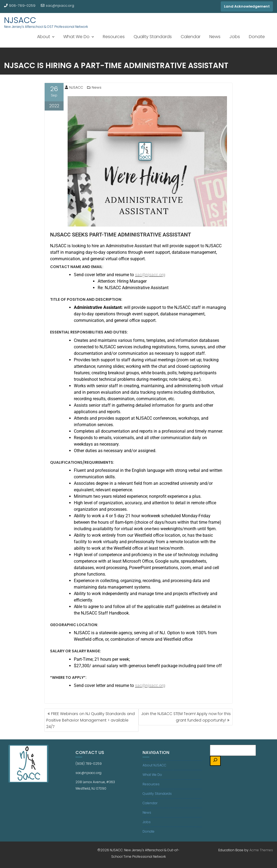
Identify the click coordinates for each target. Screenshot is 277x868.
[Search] (215, 761)
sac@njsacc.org (57, 6)
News (215, 37)
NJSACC (20, 20)
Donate (257, 37)
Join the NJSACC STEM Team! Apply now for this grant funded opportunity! (186, 717)
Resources (114, 37)
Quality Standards (153, 37)
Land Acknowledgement (247, 6)
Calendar (191, 37)
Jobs (235, 37)
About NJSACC (154, 765)
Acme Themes (261, 850)
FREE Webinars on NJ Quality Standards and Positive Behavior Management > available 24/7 (90, 720)
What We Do (76, 37)
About (44, 37)
